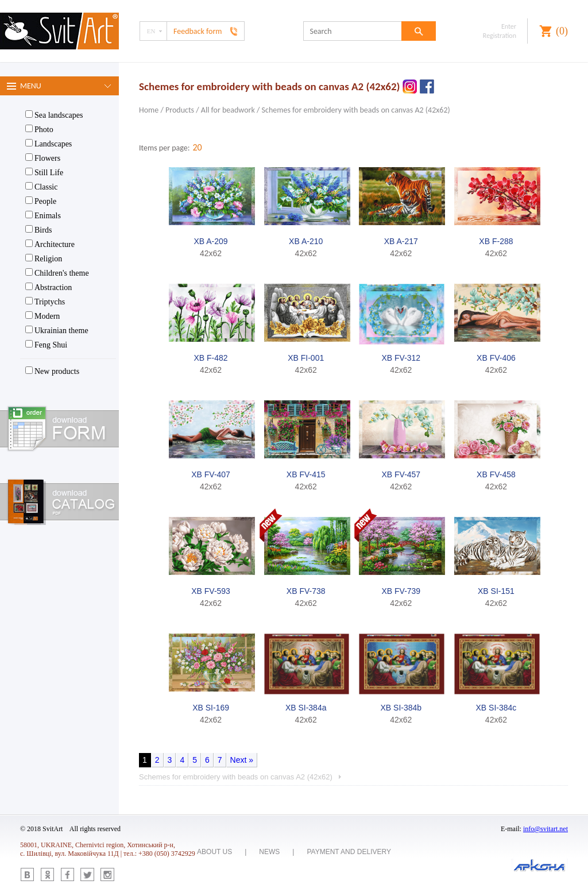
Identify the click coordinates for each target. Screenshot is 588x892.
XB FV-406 (496, 358)
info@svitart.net (546, 829)
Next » (242, 760)
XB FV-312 (401, 358)
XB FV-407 (211, 474)
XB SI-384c (496, 708)
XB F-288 (496, 241)
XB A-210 (306, 241)
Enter (509, 26)
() (562, 31)
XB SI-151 (496, 591)
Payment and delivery (349, 852)
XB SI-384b (401, 708)
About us (214, 852)
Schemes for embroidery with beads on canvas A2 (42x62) (356, 110)
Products (180, 110)
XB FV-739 (401, 591)
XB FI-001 (306, 358)
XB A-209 (210, 241)
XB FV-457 (401, 474)
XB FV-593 (211, 591)
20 (197, 147)
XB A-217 (401, 241)
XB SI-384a (306, 708)
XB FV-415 (306, 474)
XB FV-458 (496, 474)
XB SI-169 (211, 708)
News (269, 852)
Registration (500, 36)
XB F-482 (210, 358)
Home (149, 110)
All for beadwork (228, 110)
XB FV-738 (306, 591)
